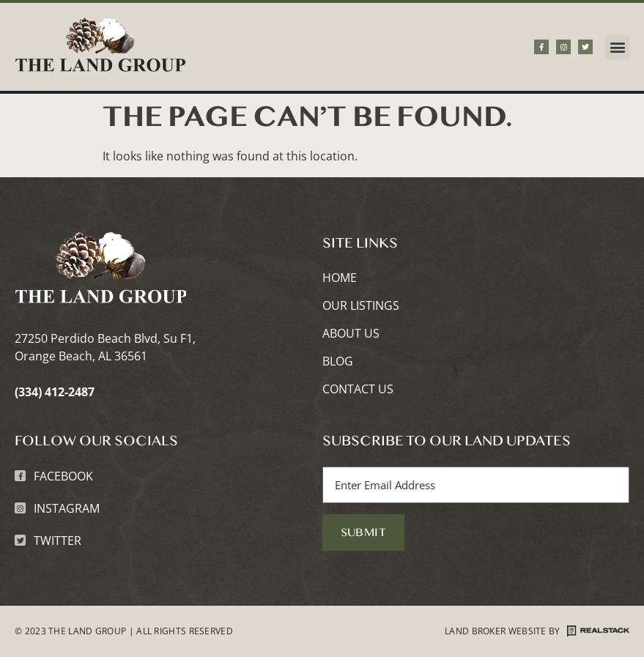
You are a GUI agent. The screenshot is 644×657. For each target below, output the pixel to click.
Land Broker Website (496, 631)
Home (340, 278)
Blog (338, 362)
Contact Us (358, 390)
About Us (351, 334)
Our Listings (361, 306)
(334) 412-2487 (55, 392)
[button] (617, 47)
